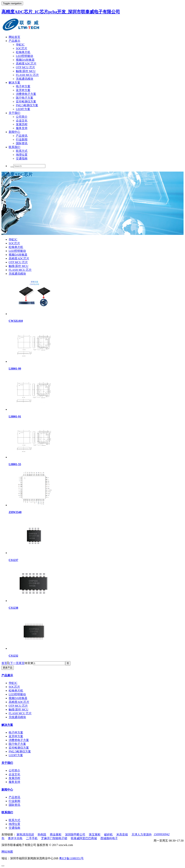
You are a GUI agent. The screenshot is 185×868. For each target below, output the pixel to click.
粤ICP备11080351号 (71, 858)
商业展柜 (56, 834)
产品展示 (14, 41)
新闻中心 (14, 132)
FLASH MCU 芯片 (27, 75)
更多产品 (8, 668)
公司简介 (22, 117)
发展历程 (22, 124)
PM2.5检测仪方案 (27, 105)
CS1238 (13, 608)
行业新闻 (22, 139)
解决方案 (14, 83)
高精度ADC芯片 (26, 64)
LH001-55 (15, 464)
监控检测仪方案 (26, 102)
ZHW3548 (15, 512)
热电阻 (42, 834)
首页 (4, 663)
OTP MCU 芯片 (25, 67)
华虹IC (20, 45)
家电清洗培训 (25, 834)
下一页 (14, 663)
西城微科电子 (109, 838)
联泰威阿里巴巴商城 (84, 838)
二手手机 (32, 838)
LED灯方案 (23, 109)
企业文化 (22, 121)
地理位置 (22, 155)
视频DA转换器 (25, 60)
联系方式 (22, 151)
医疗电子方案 (25, 98)
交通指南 (22, 158)
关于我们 (14, 113)
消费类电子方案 (26, 94)
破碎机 (108, 834)
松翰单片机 (23, 52)
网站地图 (7, 852)
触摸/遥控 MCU (26, 71)
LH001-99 (15, 369)
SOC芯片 (22, 48)
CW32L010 (16, 321)
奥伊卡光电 (15, 838)
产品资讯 (22, 136)
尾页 (22, 663)
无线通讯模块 (25, 79)
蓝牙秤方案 (23, 90)
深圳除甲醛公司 (75, 834)
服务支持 (22, 128)
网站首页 (14, 37)
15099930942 (162, 834)
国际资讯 (22, 143)
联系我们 (14, 147)
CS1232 (13, 656)
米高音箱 (122, 834)
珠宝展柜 (95, 834)
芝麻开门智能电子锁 (54, 838)
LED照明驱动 (24, 56)
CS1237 (13, 560)
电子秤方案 (23, 86)
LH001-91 (15, 416)
